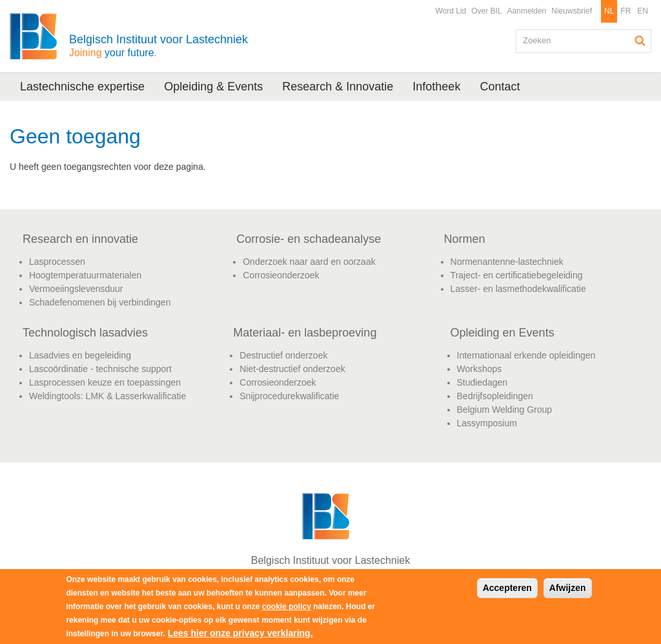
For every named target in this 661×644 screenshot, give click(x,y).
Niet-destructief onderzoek (292, 369)
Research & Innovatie (338, 87)
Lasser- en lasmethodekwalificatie (518, 289)
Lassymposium (487, 423)
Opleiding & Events (213, 87)
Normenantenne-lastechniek (507, 262)
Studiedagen (483, 382)
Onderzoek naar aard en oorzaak (309, 262)
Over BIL (486, 11)
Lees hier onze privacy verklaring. (240, 633)
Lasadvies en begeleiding (80, 355)
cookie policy (287, 607)
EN (643, 11)
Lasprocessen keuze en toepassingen (105, 382)
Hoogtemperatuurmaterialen (85, 275)
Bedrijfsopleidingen (495, 396)
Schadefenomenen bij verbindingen (100, 302)
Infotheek (436, 87)
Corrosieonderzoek (281, 275)
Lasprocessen (57, 262)
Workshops (480, 369)
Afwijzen (568, 588)
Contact (500, 87)
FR (625, 11)
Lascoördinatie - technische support (100, 369)
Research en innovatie (80, 239)
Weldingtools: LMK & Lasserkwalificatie (107, 396)
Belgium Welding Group (505, 410)
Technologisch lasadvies (85, 333)
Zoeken (640, 41)
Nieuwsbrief (572, 11)
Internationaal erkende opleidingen (526, 355)
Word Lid (451, 11)
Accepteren (507, 588)
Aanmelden (527, 11)
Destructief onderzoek (283, 355)
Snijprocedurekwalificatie (289, 396)
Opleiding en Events (503, 333)
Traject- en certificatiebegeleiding (517, 275)
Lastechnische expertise (82, 87)
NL (609, 11)
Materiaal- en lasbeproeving (305, 333)
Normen (465, 239)
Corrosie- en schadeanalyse (309, 239)
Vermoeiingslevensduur (76, 289)
